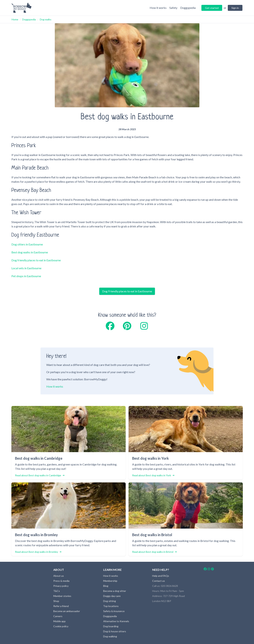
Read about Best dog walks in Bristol (154, 552)
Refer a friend (61, 606)
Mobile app (59, 621)
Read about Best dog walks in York (153, 475)
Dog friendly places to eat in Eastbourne (36, 260)
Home (15, 19)
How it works (55, 386)
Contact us (159, 581)
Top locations (111, 606)
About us (59, 576)
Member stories (62, 596)
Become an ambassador (67, 611)
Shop (56, 601)
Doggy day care (112, 596)
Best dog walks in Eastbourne (30, 252)
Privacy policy (61, 586)
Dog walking (110, 636)
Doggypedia (29, 19)
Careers (58, 616)
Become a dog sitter (115, 591)
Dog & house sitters (115, 631)
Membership (110, 581)
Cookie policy (61, 626)
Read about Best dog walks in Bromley (38, 552)
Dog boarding (111, 626)
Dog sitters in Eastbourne (27, 244)
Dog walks (46, 19)
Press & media (61, 581)
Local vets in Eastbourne (26, 268)
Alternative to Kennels (116, 621)
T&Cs (57, 591)
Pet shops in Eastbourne (26, 276)
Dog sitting (110, 601)
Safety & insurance (114, 611)
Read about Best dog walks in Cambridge (40, 475)
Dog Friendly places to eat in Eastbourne (127, 291)
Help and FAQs (161, 576)
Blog (106, 586)
